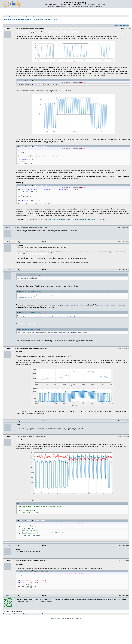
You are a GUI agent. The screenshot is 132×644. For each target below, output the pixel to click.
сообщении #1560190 (29, 275)
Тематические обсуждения (22, 614)
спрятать (29, 80)
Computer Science (36, 614)
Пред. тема (118, 25)
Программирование (48, 614)
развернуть (45, 146)
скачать (23, 80)
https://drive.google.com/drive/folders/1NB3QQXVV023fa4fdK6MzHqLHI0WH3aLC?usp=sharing (73, 220)
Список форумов (8, 614)
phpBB (59, 618)
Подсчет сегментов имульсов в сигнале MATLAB (30, 19)
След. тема (126, 25)
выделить (37, 146)
